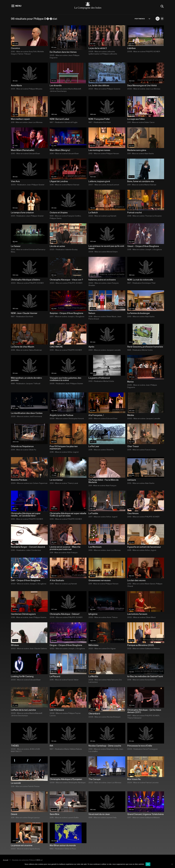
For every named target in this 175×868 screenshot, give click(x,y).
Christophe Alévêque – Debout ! (65, 614)
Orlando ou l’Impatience (22, 446)
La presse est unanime (22, 845)
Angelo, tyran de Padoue (61, 415)
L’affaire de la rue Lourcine (23, 710)
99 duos (15, 645)
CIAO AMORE (56, 347)
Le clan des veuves (136, 580)
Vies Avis (15, 181)
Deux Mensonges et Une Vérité (142, 85)
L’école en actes (57, 246)
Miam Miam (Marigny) (60, 150)
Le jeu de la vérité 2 (98, 48)
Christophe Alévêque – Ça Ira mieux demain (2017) (144, 711)
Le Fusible (93, 513)
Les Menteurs (95, 547)
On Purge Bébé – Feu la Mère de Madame (104, 481)
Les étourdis (56, 85)
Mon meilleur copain (20, 119)
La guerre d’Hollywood (99, 378)
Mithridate (93, 645)
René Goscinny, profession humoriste (145, 347)
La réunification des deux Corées (27, 413)
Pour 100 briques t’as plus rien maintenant (64, 447)
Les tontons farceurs (137, 614)
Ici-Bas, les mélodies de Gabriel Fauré (145, 676)
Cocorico (15, 48)
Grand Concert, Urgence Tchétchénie (145, 814)
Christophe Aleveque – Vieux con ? (66, 280)
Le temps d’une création (22, 212)
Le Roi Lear (94, 446)
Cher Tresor (133, 446)
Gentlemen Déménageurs (23, 614)
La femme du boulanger (139, 313)
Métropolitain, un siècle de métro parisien (26, 379)
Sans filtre (54, 814)
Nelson (92, 313)
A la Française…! (96, 415)
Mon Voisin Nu (134, 779)
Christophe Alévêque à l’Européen (66, 779)
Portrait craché (135, 212)
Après (91, 347)
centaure (132, 480)
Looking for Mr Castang (22, 676)
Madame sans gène (137, 150)
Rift (51, 746)
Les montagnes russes (99, 150)
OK (148, 864)
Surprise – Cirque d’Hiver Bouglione (66, 313)
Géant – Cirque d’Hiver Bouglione (143, 246)
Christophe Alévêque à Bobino (25, 280)
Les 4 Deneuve (57, 710)
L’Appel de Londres (59, 181)
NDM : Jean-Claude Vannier (24, 313)
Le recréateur (56, 480)
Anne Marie (16, 85)
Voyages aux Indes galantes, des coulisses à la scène (65, 379)
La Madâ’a (93, 676)
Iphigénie (93, 614)
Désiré (14, 814)
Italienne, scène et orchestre (102, 280)
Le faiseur (16, 246)
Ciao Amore (133, 513)
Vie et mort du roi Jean (99, 814)
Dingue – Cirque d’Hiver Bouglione (66, 645)
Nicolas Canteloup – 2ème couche (105, 746)
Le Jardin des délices (99, 85)
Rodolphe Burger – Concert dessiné (28, 547)
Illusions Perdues (19, 480)
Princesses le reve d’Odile (140, 746)
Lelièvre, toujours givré (99, 181)
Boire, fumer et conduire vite (141, 181)
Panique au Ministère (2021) (141, 645)
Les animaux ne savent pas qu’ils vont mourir (106, 247)
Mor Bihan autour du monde (63, 845)
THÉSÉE (15, 746)
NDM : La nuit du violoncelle (140, 280)
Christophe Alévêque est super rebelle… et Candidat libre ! (26, 514)
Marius (130, 382)
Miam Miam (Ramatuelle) (23, 150)
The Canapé (94, 779)
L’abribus (131, 48)
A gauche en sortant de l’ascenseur (144, 547)
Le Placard (55, 676)
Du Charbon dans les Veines (63, 52)
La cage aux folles (136, 119)
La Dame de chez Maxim (23, 347)
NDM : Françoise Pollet (99, 119)
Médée (131, 415)
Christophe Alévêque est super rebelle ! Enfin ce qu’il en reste (68, 514)
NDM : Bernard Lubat (59, 119)
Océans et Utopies (59, 212)
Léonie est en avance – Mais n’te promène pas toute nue (65, 548)
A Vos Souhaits (57, 580)
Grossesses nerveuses (100, 580)
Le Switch (93, 212)
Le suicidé (16, 783)
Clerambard (94, 713)
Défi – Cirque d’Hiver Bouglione (26, 580)
